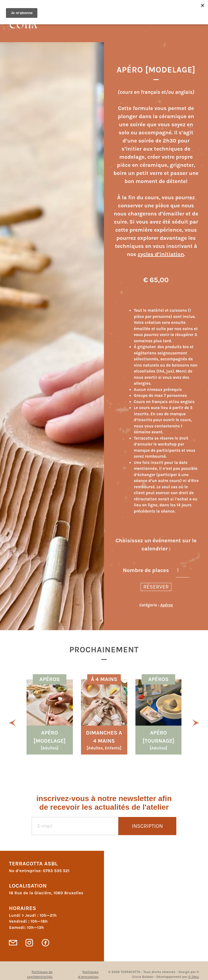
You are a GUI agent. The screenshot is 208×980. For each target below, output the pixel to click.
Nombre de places (146, 570)
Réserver (156, 587)
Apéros (166, 605)
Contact (13, 943)
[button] (12, 722)
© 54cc (194, 977)
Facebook (45, 943)
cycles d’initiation (161, 254)
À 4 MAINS (104, 679)
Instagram (29, 943)
